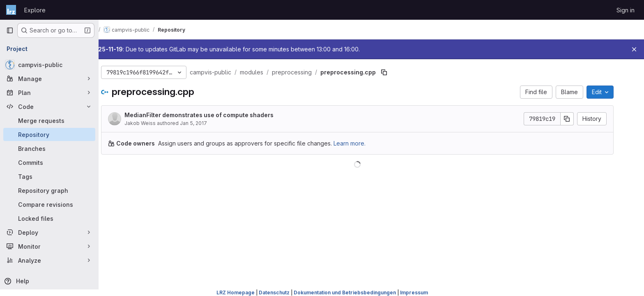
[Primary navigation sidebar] (10, 30)
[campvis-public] (49, 65)
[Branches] (49, 148)
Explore (35, 10)
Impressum (414, 293)
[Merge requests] (49, 120)
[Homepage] (11, 10)
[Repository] (49, 134)
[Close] (634, 49)
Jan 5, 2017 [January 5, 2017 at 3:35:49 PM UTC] (207, 123)
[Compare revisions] (49, 204)
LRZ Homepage (236, 293)
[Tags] (49, 176)
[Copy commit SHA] (581, 119)
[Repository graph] (49, 190)
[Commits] (49, 162)
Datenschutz (274, 293)
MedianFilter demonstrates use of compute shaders (213, 115)
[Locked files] (49, 218)
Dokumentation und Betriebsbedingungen (345, 293)
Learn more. (363, 143)
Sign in (626, 10)
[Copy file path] (398, 72)
